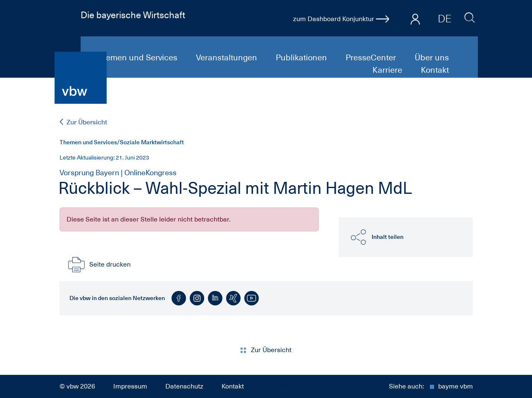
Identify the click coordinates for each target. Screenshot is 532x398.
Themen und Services (138, 57)
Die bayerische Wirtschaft (133, 15)
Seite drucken (98, 265)
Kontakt (435, 70)
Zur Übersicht (83, 122)
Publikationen (302, 57)
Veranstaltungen (228, 57)
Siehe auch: (431, 386)
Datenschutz (184, 386)
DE (445, 19)
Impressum (130, 386)
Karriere (388, 70)
